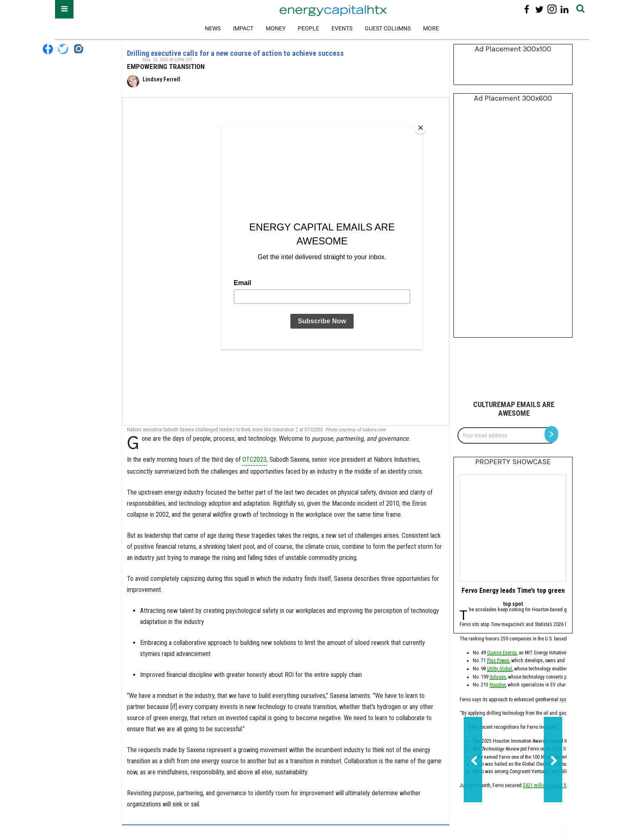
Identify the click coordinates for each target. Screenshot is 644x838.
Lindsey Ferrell (161, 79)
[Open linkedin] (565, 9)
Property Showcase (513, 462)
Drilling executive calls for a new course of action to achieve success (235, 53)
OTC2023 (254, 459)
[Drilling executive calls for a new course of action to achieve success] (286, 261)
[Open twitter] (539, 9)
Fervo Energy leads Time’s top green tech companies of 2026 (548, 591)
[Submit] (580, 9)
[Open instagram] (552, 9)
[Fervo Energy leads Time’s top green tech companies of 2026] (513, 528)
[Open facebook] (527, 9)
